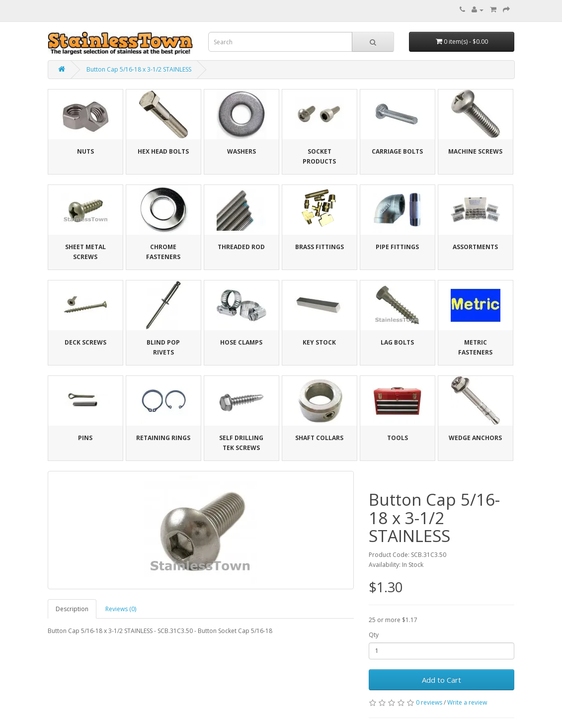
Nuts (85, 151)
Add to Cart (442, 680)
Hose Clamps (241, 342)
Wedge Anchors (475, 438)
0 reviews (429, 702)
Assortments (475, 247)
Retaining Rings (163, 438)
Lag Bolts (397, 342)
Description (72, 609)
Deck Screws (85, 342)
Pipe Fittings (397, 247)
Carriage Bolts (397, 151)
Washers (241, 151)
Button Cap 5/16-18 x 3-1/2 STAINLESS (139, 69)
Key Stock (319, 342)
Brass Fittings (320, 247)
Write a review (467, 702)
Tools (398, 438)
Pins (85, 438)
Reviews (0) (121, 609)
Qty (374, 635)
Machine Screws (475, 151)
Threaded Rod (241, 247)
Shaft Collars (319, 438)
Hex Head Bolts (163, 151)
